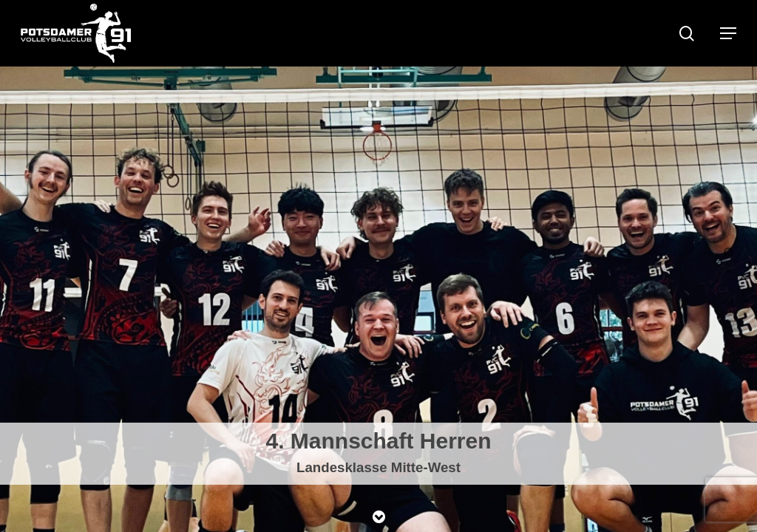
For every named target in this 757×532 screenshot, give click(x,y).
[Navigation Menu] (728, 33)
